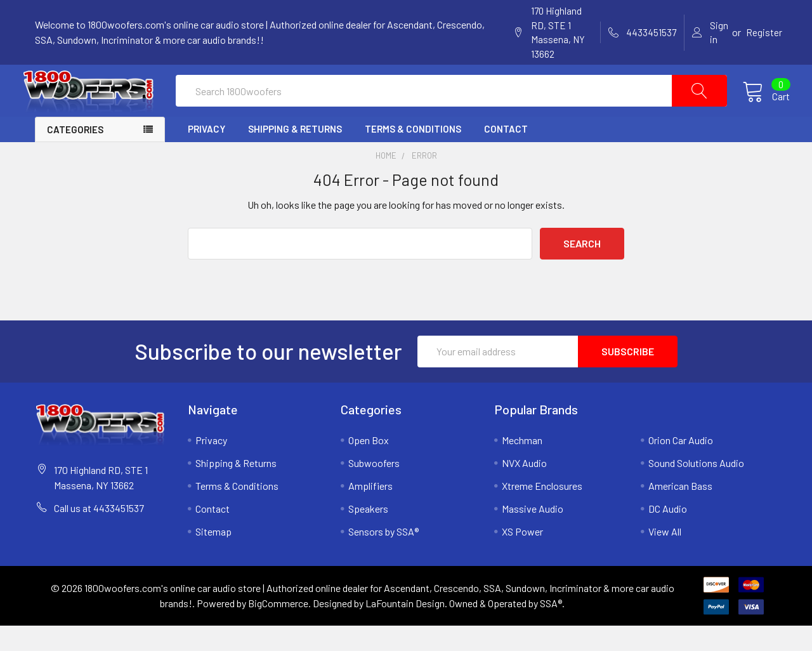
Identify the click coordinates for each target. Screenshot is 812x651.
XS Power (522, 557)
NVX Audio (524, 488)
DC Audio (668, 534)
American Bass (680, 511)
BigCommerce (278, 628)
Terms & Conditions (413, 154)
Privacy (206, 154)
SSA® (551, 628)
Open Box (369, 465)
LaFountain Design (405, 628)
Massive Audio (533, 534)
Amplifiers (370, 511)
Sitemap (213, 557)
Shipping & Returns (295, 154)
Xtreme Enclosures (542, 511)
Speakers (368, 534)
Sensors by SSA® (383, 557)
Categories (75, 155)
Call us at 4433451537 (99, 533)
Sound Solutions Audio (696, 488)
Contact (506, 154)
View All (665, 557)
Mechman (522, 465)
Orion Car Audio (681, 465)
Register (764, 32)
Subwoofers (374, 488)
